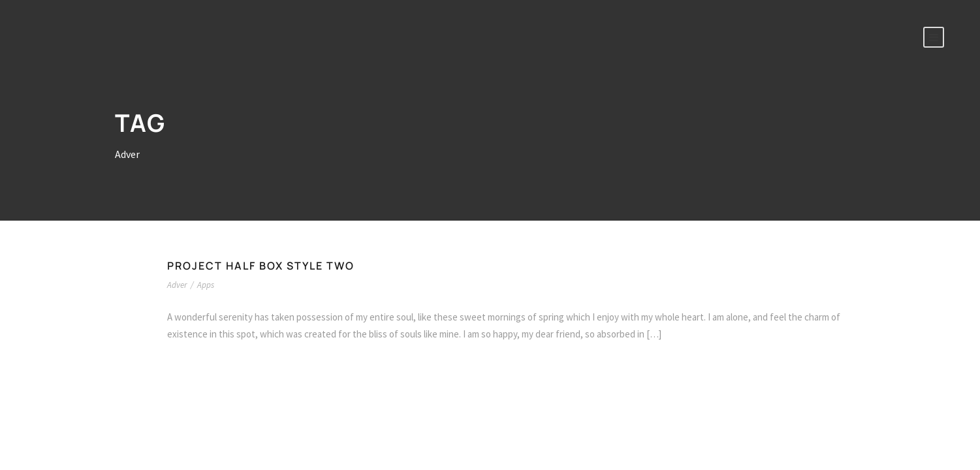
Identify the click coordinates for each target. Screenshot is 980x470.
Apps (206, 285)
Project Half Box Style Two (261, 266)
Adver (177, 285)
